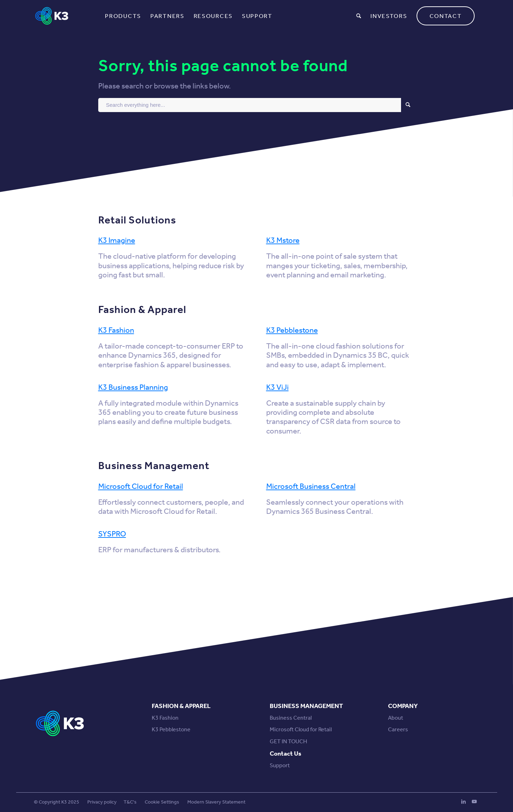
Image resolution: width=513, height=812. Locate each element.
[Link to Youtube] (474, 801)
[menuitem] (123, 16)
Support (280, 765)
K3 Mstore (283, 240)
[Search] (359, 16)
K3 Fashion (116, 330)
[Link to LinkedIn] (464, 801)
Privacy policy (102, 802)
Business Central (291, 718)
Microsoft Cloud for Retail (141, 486)
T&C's (130, 802)
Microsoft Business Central (311, 486)
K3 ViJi (277, 387)
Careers (398, 729)
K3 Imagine (117, 240)
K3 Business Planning (133, 387)
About (396, 718)
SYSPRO (112, 534)
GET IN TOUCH (288, 741)
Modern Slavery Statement (216, 802)
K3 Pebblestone (292, 330)
